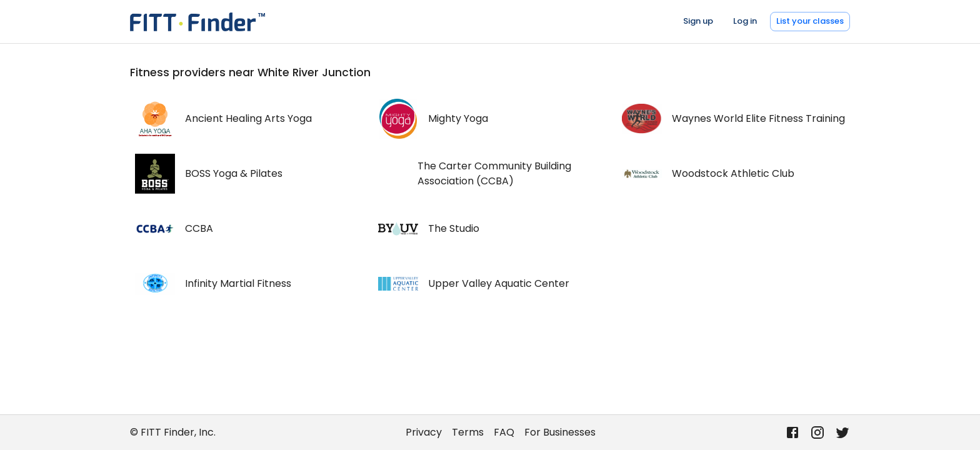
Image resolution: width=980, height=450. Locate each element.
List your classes (810, 21)
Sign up (698, 21)
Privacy (424, 432)
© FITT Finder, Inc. (173, 432)
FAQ (504, 432)
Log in (745, 21)
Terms (468, 432)
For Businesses (560, 432)
